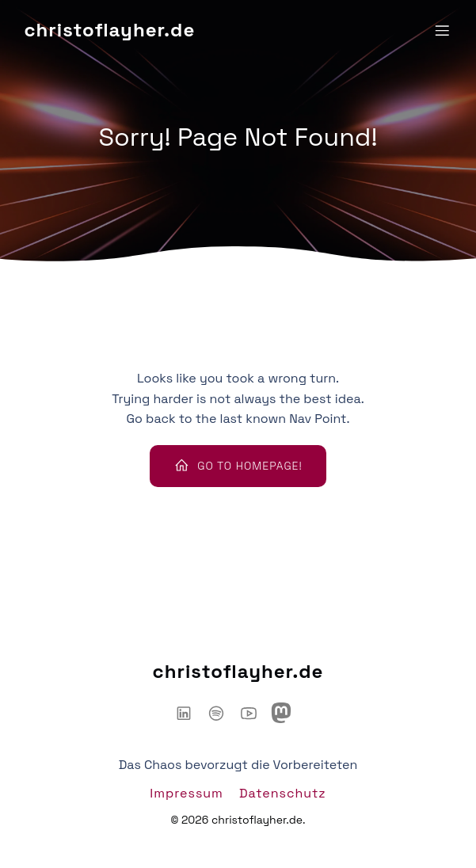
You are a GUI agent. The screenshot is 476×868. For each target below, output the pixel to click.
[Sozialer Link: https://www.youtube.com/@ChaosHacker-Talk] (255, 713)
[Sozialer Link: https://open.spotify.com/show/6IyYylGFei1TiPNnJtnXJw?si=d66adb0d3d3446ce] (222, 713)
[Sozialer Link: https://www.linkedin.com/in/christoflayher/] (190, 713)
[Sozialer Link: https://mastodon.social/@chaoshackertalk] (287, 713)
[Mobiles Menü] (443, 30)
